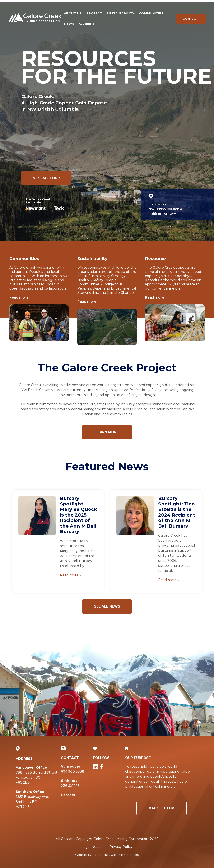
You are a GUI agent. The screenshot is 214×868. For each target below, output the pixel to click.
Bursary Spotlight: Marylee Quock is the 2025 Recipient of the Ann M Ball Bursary (78, 515)
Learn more (107, 432)
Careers (87, 24)
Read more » (71, 575)
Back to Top (152, 808)
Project (94, 13)
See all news (107, 606)
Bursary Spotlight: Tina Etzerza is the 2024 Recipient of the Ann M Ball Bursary (177, 512)
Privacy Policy (121, 847)
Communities (151, 13)
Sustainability (120, 13)
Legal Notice (92, 847)
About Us (73, 13)
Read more (19, 297)
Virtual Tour (46, 178)
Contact (191, 19)
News (69, 24)
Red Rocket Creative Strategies (115, 855)
